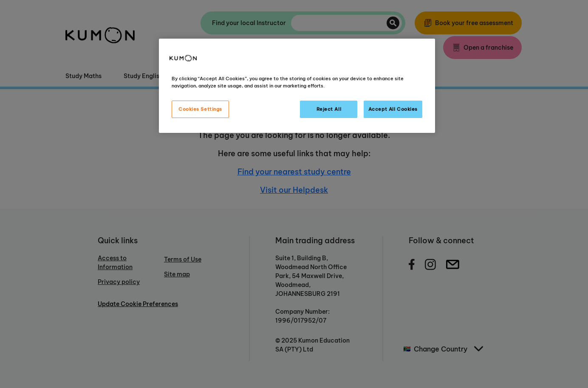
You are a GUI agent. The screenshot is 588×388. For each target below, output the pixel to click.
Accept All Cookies (393, 109)
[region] (297, 86)
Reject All (329, 109)
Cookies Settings (200, 109)
